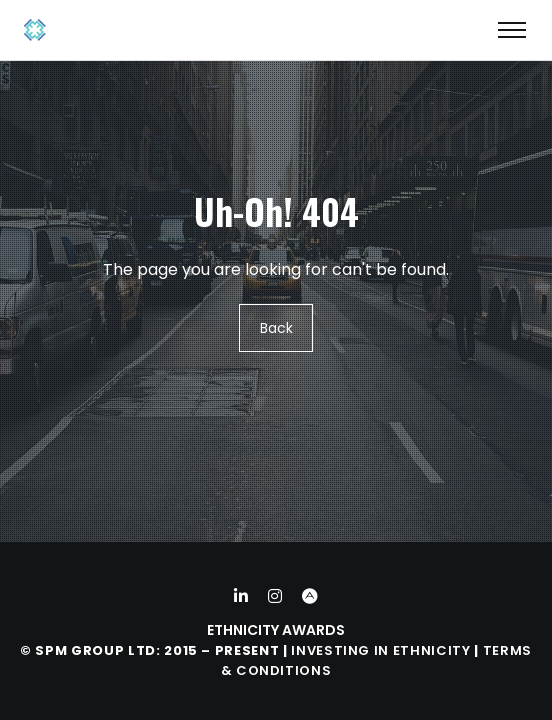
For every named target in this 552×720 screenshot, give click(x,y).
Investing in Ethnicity (380, 650)
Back (276, 328)
